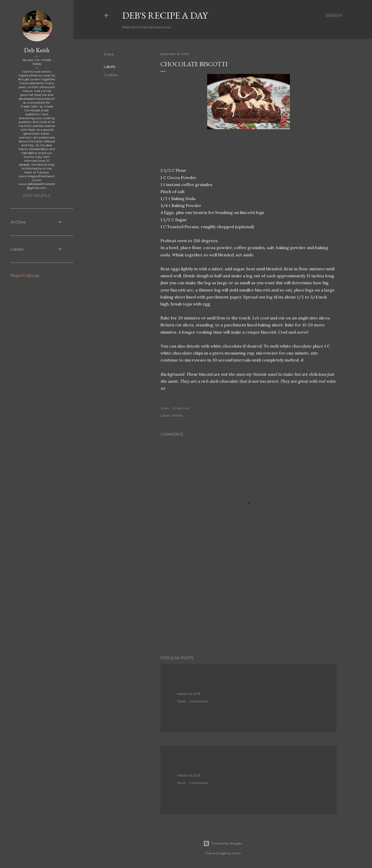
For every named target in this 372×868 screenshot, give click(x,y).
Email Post (181, 408)
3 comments (199, 701)
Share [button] (109, 54)
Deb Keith (37, 50)
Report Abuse (25, 276)
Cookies (111, 75)
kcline (237, 853)
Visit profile (37, 196)
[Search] (334, 16)
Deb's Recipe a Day (165, 15)
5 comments (199, 783)
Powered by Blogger (223, 843)
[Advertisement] (249, 606)
